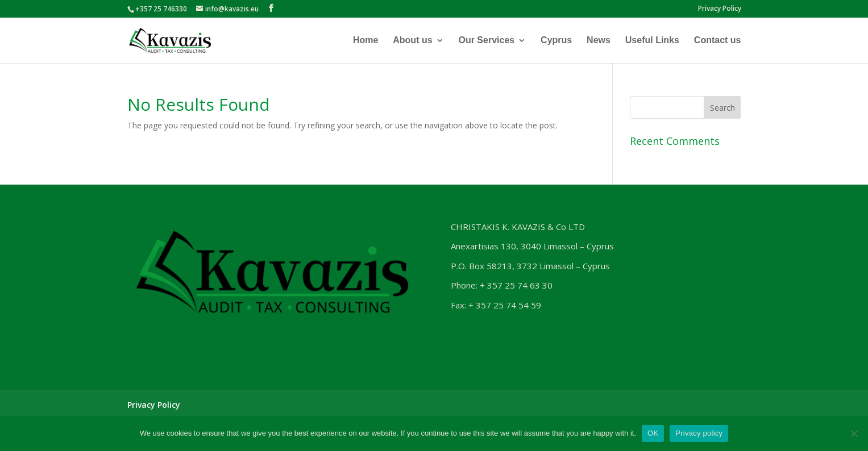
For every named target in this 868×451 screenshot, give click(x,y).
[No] (854, 433)
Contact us (718, 41)
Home (366, 41)
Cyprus (556, 41)
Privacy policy (699, 433)
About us (412, 41)
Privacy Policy (720, 9)
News (599, 41)
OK (653, 433)
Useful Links (652, 41)
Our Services (486, 41)
